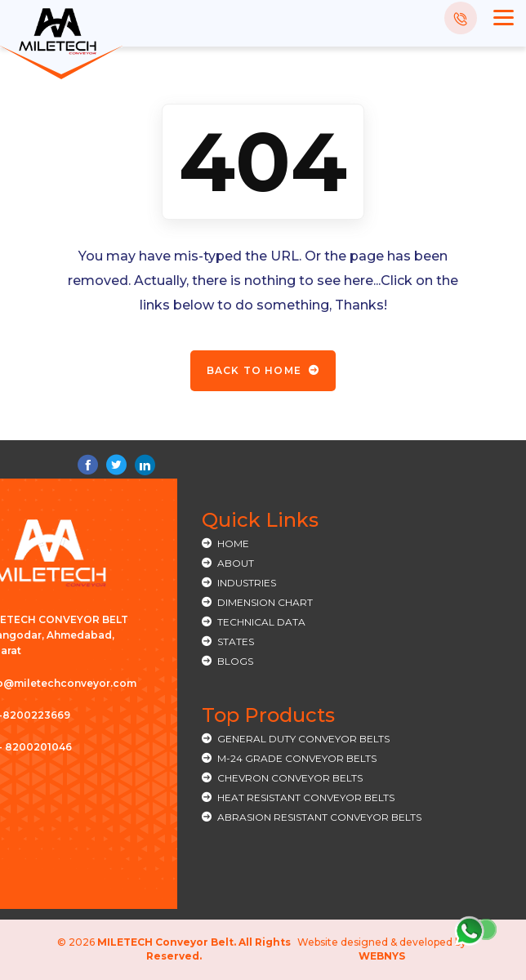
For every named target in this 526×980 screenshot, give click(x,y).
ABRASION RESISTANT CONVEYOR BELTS (319, 817)
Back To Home (263, 370)
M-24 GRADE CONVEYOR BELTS (297, 758)
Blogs (235, 661)
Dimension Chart (265, 602)
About (236, 563)
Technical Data (261, 622)
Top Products (268, 715)
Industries (247, 583)
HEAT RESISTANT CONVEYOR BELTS (306, 797)
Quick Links (260, 520)
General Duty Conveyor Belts (303, 739)
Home (233, 543)
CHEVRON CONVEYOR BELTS (290, 778)
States (236, 641)
